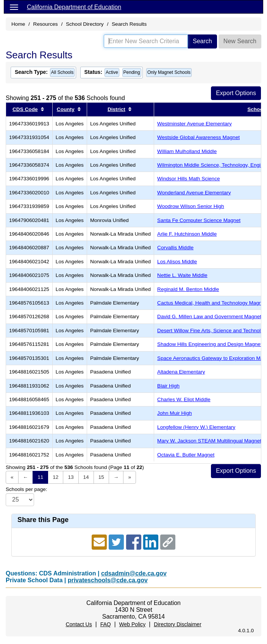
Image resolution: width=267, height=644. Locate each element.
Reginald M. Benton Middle (188, 289)
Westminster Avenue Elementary (194, 124)
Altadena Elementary (181, 372)
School (256, 109)
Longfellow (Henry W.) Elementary (196, 427)
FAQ (106, 624)
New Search (240, 41)
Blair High (168, 386)
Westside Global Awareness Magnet (198, 137)
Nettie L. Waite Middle (182, 275)
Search (202, 41)
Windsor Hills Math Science (188, 179)
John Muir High (174, 413)
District (116, 109)
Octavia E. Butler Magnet (186, 455)
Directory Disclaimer (177, 624)
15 (101, 477)
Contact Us (79, 624)
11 (40, 477)
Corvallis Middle (175, 248)
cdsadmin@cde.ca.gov (134, 573)
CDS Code (25, 109)
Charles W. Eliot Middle (184, 399)
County (66, 109)
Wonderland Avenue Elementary (194, 193)
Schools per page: (27, 489)
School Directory (85, 24)
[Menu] (14, 7)
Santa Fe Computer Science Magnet (199, 220)
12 (55, 477)
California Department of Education (74, 7)
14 (86, 477)
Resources (46, 24)
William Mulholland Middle (187, 151)
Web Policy (133, 624)
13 (71, 477)
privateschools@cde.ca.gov (108, 580)
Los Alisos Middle (177, 262)
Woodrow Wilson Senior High (191, 206)
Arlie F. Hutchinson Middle (187, 234)
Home (18, 24)
